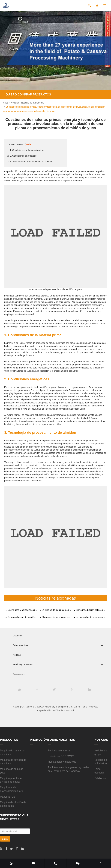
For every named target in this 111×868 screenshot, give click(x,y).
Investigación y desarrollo (62, 762)
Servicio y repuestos (23, 664)
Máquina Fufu (8, 797)
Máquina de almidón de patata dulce (13, 804)
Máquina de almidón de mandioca (13, 762)
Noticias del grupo (101, 752)
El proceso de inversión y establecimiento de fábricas (57, 617)
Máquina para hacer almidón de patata (11, 780)
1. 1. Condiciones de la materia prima (26, 150)
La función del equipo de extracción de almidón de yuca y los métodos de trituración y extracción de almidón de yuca (57, 610)
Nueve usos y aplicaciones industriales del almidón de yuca (22, 610)
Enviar (5, 839)
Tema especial (99, 771)
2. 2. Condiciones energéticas (22, 156)
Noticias (15, 103)
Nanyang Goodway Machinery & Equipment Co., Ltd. (51, 707)
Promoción (39, 740)
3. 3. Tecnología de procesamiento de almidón (30, 162)
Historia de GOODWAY (61, 756)
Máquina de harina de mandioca (12, 752)
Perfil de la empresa (59, 751)
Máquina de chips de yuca (12, 771)
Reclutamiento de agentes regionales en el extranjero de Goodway (69, 769)
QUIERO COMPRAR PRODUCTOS (28, 95)
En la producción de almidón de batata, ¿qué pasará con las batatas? (22, 617)
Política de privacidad (63, 710)
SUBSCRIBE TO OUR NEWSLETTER (14, 817)
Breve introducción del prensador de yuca (91, 610)
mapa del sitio (44, 710)
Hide (28, 144)
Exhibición (100, 778)
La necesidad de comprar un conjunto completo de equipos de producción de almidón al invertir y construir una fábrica (91, 617)
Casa (6, 103)
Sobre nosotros (20, 645)
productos (18, 636)
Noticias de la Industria (32, 103)
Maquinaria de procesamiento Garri (11, 789)
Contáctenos (19, 674)
